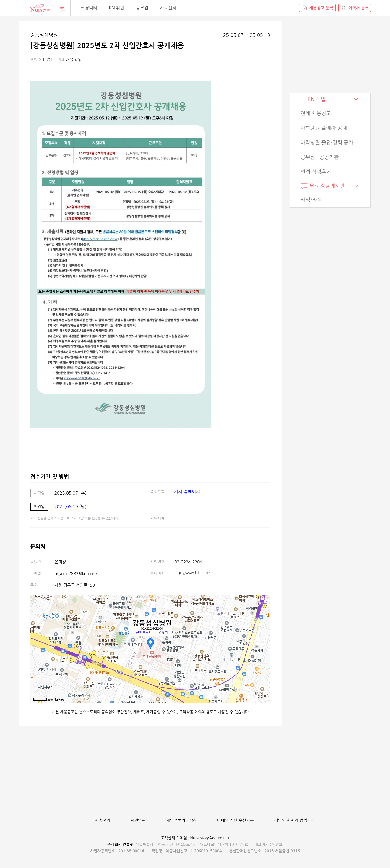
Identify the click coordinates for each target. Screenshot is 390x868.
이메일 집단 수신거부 (235, 820)
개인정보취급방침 (182, 820)
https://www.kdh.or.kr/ (192, 573)
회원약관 (138, 820)
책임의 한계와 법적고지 (295, 820)
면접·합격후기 (316, 172)
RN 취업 (116, 8)
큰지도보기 (144, 633)
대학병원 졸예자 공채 (324, 128)
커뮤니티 (89, 8)
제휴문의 (102, 820)
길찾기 (163, 633)
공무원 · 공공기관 (320, 157)
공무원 (142, 8)
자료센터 (168, 8)
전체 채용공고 (316, 113)
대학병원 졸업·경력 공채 (327, 143)
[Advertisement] (330, 55)
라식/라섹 (311, 200)
